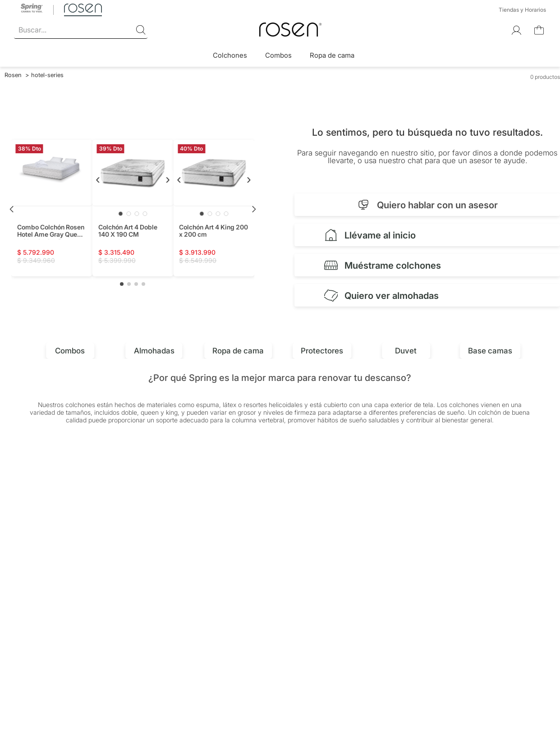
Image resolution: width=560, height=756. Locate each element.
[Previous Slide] (12, 209)
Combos (278, 55)
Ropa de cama (332, 55)
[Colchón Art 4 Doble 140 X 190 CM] (133, 208)
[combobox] (81, 30)
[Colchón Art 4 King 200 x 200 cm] (214, 208)
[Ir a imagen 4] (145, 214)
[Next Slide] (254, 209)
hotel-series (47, 75)
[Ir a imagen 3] (137, 214)
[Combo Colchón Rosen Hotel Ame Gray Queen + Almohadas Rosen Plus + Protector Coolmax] (52, 208)
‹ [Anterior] (98, 179)
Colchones (230, 55)
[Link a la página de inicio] (13, 75)
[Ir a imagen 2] (129, 214)
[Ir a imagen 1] (120, 214)
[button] (122, 284)
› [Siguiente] (168, 179)
